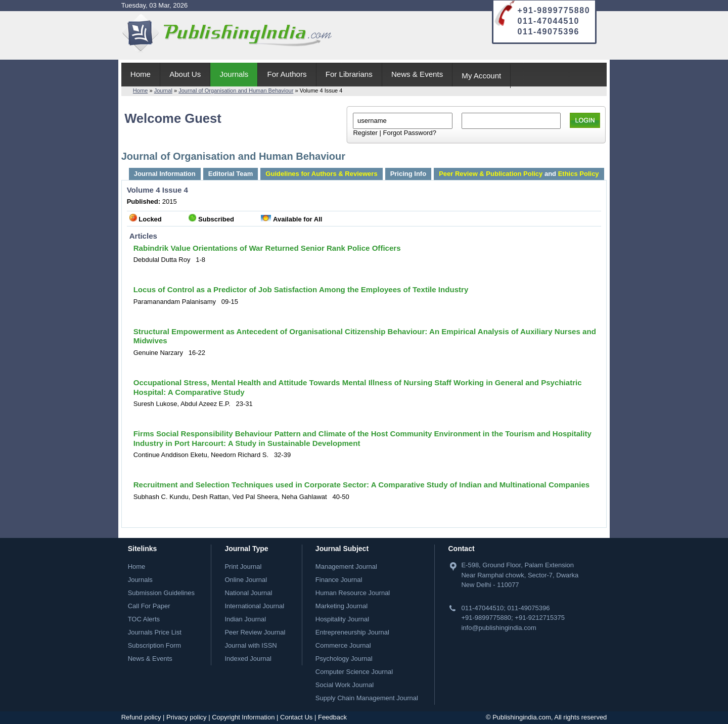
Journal (163, 91)
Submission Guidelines (161, 593)
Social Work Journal (345, 685)
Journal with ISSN (251, 645)
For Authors (287, 74)
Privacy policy (186, 717)
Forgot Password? (409, 133)
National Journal (248, 593)
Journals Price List (155, 632)
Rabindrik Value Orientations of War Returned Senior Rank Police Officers (267, 248)
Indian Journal (245, 619)
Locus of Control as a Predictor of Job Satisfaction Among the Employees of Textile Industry (301, 289)
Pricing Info (408, 174)
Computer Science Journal (354, 672)
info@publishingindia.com (498, 628)
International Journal (254, 606)
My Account (481, 76)
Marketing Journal (342, 606)
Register (365, 133)
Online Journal (246, 580)
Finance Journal (339, 580)
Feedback (332, 717)
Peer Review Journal (255, 632)
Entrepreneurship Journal (352, 632)
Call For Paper (149, 606)
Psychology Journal (344, 659)
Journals (234, 74)
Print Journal (243, 567)
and (519, 174)
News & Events (417, 74)
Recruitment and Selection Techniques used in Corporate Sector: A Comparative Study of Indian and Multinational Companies (362, 485)
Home (141, 74)
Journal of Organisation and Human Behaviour (236, 91)
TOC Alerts (144, 619)
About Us (185, 74)
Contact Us (296, 717)
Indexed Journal (248, 659)
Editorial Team (231, 174)
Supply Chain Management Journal (367, 698)
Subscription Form (154, 645)
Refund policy (141, 717)
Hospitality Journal (342, 619)
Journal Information (165, 174)
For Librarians (349, 74)
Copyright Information (243, 717)
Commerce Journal (343, 645)
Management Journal (346, 567)
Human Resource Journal (353, 593)
